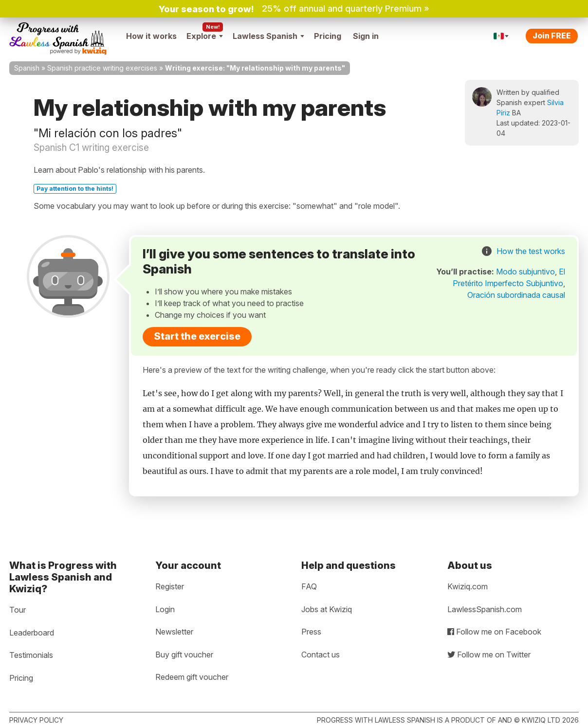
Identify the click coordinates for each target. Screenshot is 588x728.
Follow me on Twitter (489, 655)
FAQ (309, 586)
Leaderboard (32, 633)
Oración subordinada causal (516, 295)
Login (165, 609)
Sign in (366, 36)
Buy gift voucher (184, 655)
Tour (18, 610)
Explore (205, 36)
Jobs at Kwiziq (327, 609)
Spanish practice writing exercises (102, 68)
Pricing (328, 36)
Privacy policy (36, 720)
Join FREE (552, 36)
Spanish (27, 68)
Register (170, 586)
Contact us (321, 655)
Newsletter (174, 632)
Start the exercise (197, 336)
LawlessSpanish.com (485, 609)
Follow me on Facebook (494, 632)
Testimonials (31, 655)
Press (311, 632)
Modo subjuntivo (525, 272)
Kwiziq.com (468, 586)
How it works (151, 36)
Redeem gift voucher (192, 677)
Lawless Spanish (268, 36)
